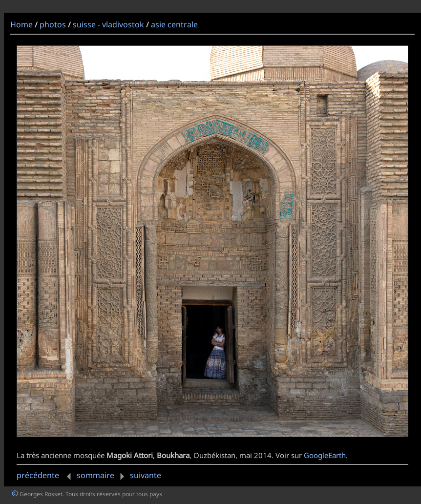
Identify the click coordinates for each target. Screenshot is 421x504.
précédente (46, 475)
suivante (139, 475)
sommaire (95, 475)
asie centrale (174, 24)
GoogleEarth (325, 455)
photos (53, 24)
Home (21, 24)
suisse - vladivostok (108, 24)
